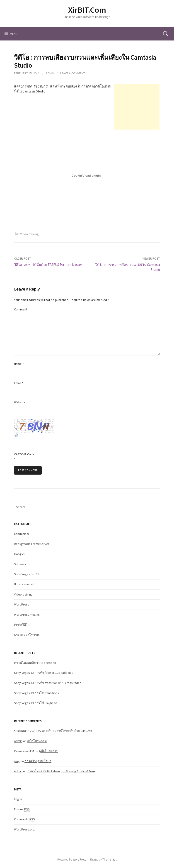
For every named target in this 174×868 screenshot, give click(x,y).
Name (19, 364)
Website (20, 402)
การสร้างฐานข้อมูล (38, 761)
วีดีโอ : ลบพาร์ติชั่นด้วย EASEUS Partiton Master (48, 265)
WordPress (22, 604)
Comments (24, 819)
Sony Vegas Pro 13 (27, 574)
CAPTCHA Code (24, 454)
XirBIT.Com (87, 10)
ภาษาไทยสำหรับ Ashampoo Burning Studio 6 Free (61, 771)
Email (19, 383)
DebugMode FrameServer (32, 544)
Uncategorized (24, 584)
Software (20, 564)
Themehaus (110, 860)
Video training (29, 234)
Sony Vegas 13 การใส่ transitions (36, 693)
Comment (21, 309)
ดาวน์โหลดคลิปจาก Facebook (35, 663)
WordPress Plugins (27, 615)
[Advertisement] (137, 107)
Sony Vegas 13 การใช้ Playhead (36, 703)
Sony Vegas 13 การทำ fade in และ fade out (43, 673)
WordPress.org (24, 829)
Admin (50, 73)
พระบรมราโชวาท (27, 635)
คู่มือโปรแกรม (37, 741)
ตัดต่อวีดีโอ (22, 625)
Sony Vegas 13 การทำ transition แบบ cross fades (48, 683)
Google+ (20, 554)
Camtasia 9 (21, 534)
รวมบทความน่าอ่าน (28, 731)
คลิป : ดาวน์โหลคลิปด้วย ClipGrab (69, 731)
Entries (22, 809)
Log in (18, 799)
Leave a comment (73, 73)
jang (17, 761)
